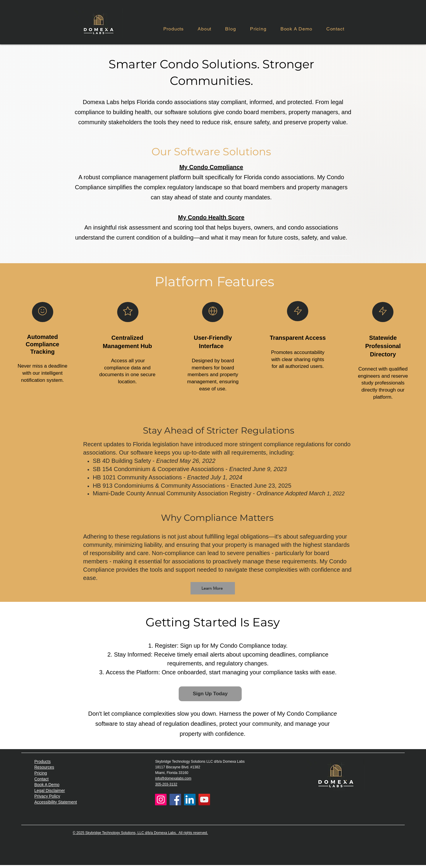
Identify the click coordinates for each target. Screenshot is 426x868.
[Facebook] (175, 800)
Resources (44, 767)
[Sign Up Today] (210, 694)
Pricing (41, 773)
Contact (41, 779)
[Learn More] (213, 588)
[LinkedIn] (190, 800)
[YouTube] (204, 800)
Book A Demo (47, 785)
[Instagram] (161, 800)
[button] (174, 29)
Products (42, 762)
